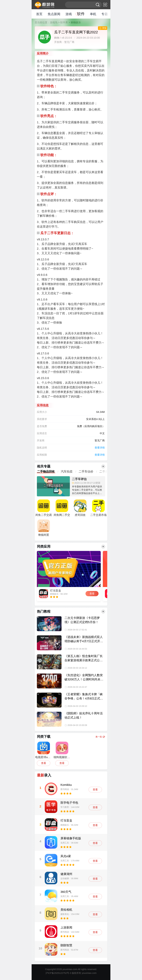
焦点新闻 (54, 14)
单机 (93, 14)
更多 (103, 466)
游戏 (69, 14)
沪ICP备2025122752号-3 (58, 973)
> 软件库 (63, 22)
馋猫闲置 (44, 528)
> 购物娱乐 (75, 22)
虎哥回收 (80, 508)
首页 (39, 14)
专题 (105, 14)
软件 (81, 14)
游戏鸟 (54, 22)
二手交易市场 (98, 508)
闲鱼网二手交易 (62, 509)
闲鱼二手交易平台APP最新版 (44, 509)
